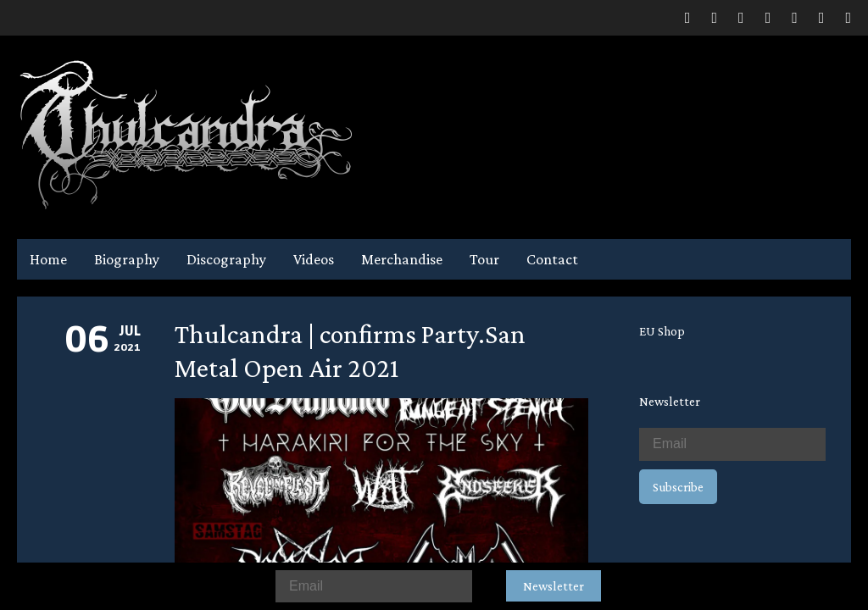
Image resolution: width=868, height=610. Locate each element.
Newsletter (554, 586)
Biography (127, 259)
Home (48, 259)
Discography (226, 259)
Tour (484, 259)
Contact (552, 259)
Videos (314, 259)
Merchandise (402, 259)
